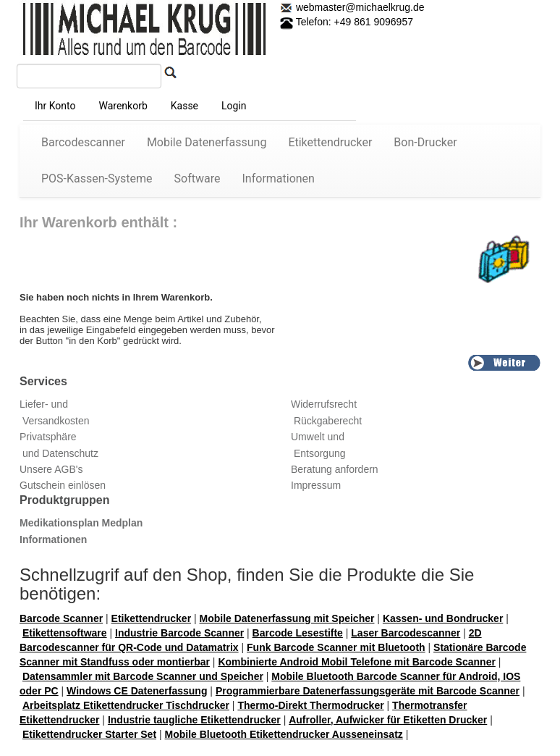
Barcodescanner (83, 142)
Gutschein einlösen (63, 485)
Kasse (184, 106)
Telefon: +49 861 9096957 (347, 22)
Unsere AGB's (51, 469)
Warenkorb (123, 106)
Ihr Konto (55, 106)
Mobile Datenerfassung (207, 142)
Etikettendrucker (330, 142)
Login (234, 106)
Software (198, 178)
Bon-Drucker (425, 142)
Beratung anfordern (335, 469)
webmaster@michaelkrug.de (359, 7)
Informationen (279, 178)
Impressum (316, 485)
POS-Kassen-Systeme (97, 178)
